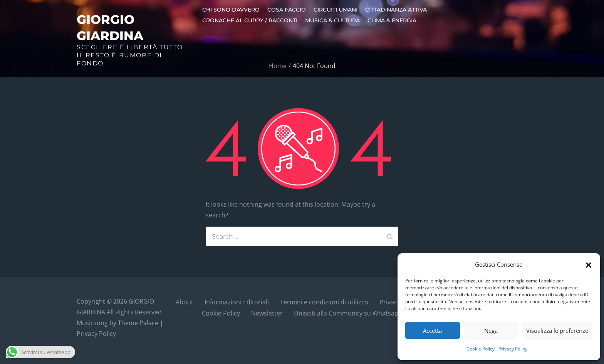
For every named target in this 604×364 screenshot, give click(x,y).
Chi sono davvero (231, 10)
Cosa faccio (287, 10)
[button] (589, 264)
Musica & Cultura (332, 20)
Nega (491, 331)
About (185, 302)
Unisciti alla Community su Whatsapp (348, 313)
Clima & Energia (392, 20)
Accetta (432, 331)
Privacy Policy (513, 349)
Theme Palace (138, 323)
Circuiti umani (336, 10)
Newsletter (267, 313)
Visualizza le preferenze (557, 331)
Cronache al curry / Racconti (250, 20)
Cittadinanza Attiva (396, 10)
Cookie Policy (481, 349)
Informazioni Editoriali (237, 302)
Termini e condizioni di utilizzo (324, 302)
